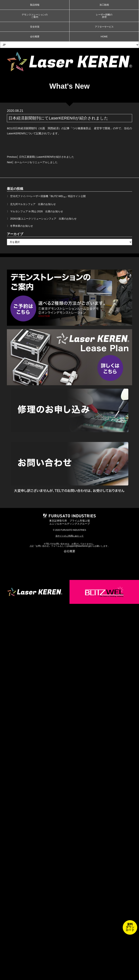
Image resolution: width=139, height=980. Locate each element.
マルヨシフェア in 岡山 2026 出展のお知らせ (37, 211)
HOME (104, 37)
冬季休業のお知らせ (22, 226)
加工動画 (104, 5)
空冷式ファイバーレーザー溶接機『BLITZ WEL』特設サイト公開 (48, 196)
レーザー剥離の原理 (104, 16)
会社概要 (35, 37)
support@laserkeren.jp (79, 546)
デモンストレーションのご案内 (35, 16)
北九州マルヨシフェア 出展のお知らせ (33, 204)
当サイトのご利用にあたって (69, 536)
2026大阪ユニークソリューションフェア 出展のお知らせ (43, 219)
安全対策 (35, 27)
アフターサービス (104, 27)
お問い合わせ (42, 546)
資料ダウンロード (130, 927)
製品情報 (35, 5)
